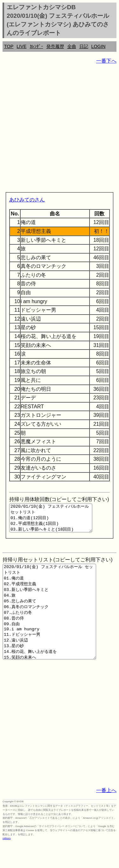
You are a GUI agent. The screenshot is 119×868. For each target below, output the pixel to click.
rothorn (7, 863)
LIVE (21, 46)
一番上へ (106, 815)
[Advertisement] (60, 129)
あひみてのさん (27, 200)
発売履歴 (55, 46)
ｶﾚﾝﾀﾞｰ (36, 46)
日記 (84, 46)
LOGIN (99, 46)
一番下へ (106, 61)
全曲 (72, 46)
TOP (9, 46)
